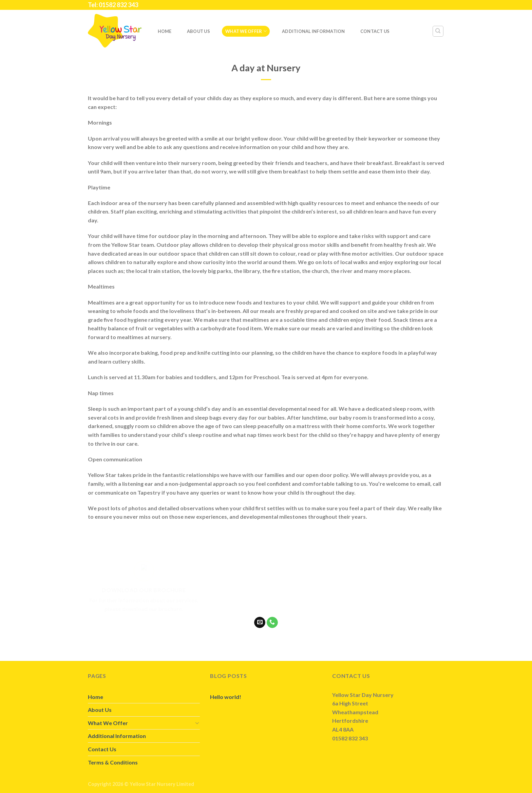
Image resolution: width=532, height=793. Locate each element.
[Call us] (272, 623)
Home (165, 31)
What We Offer (246, 31)
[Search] (438, 31)
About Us (198, 31)
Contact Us (375, 31)
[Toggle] (197, 723)
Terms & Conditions (113, 762)
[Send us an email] (260, 623)
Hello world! (226, 697)
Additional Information (313, 31)
